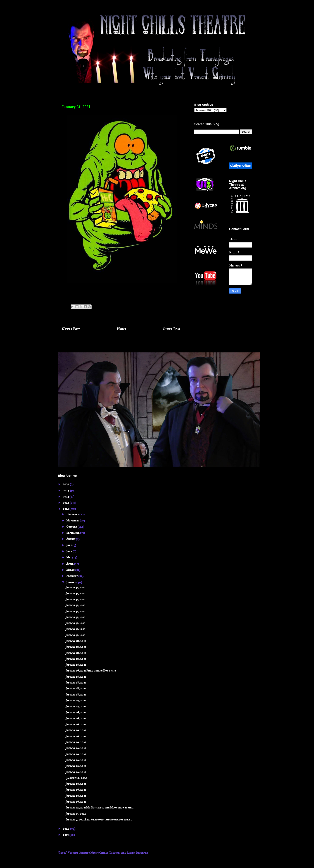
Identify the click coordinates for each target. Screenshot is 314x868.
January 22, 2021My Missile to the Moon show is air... (100, 808)
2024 (66, 490)
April (70, 564)
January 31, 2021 (75, 587)
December (73, 514)
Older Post (172, 329)
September (73, 533)
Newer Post (71, 329)
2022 (66, 503)
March (71, 570)
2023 (66, 497)
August (71, 539)
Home (121, 329)
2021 (66, 509)
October (72, 527)
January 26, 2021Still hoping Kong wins (91, 671)
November (73, 521)
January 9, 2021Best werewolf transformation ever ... (99, 820)
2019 (66, 835)
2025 (66, 484)
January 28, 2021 (76, 641)
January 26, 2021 (76, 713)
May (69, 557)
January (71, 582)
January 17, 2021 (76, 814)
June (69, 551)
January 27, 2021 (76, 701)
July (69, 545)
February (72, 576)
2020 (66, 829)
